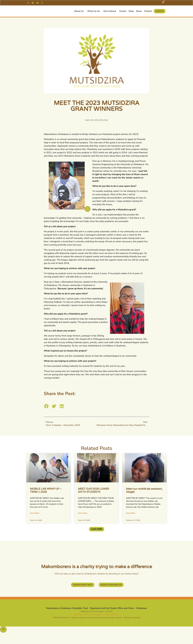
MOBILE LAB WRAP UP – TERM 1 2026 (46, 490)
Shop (131, 11)
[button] (46, 406)
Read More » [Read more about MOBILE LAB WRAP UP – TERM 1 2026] (35, 513)
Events (123, 11)
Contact (148, 11)
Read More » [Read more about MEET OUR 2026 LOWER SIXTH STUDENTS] (83, 513)
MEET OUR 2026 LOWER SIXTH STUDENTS (94, 490)
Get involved (110, 11)
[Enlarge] (88, 209)
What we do (94, 11)
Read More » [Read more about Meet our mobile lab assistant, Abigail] (131, 513)
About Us (80, 11)
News (139, 11)
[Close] (3, 630)
